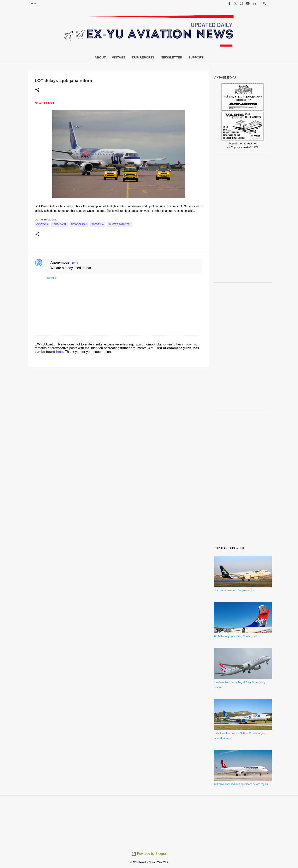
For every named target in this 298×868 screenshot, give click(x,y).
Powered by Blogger (149, 854)
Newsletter (171, 57)
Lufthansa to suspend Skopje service (234, 591)
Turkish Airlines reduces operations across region (241, 784)
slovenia (97, 224)
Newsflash (79, 224)
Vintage (119, 57)
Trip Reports (143, 57)
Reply (52, 278)
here (60, 352)
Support (196, 57)
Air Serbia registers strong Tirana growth (236, 636)
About (100, 57)
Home (33, 3)
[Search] (264, 3)
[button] (37, 90)
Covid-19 (42, 224)
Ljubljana (59, 224)
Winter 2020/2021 (120, 224)
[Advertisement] (243, 217)
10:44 (75, 263)
